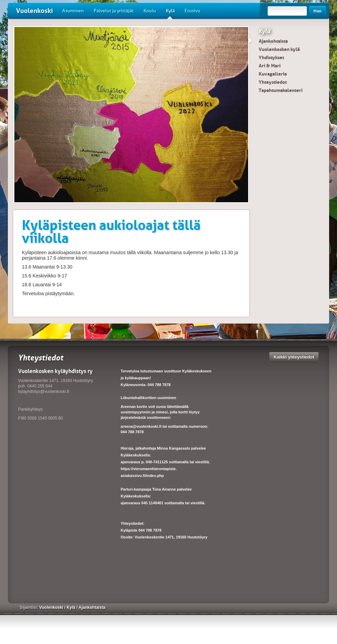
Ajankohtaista (273, 41)
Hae (318, 11)
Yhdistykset (271, 57)
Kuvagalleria (273, 74)
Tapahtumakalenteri (281, 90)
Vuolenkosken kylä (279, 49)
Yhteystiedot (273, 82)
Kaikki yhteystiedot (294, 357)
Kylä (170, 13)
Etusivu (192, 11)
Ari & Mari (270, 66)
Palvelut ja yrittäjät (114, 11)
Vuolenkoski (35, 11)
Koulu (150, 11)
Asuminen (73, 11)
